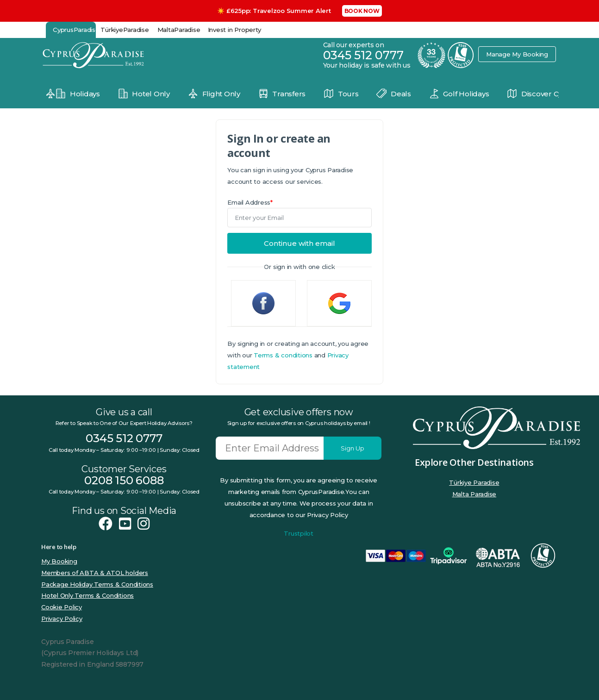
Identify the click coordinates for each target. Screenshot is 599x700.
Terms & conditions (283, 355)
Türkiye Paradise (474, 482)
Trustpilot (299, 533)
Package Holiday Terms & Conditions (97, 584)
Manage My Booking (517, 54)
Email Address (250, 202)
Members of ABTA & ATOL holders (95, 573)
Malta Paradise (474, 494)
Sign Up (353, 448)
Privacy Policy (62, 619)
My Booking (59, 561)
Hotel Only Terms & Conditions (87, 595)
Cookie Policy (62, 607)
